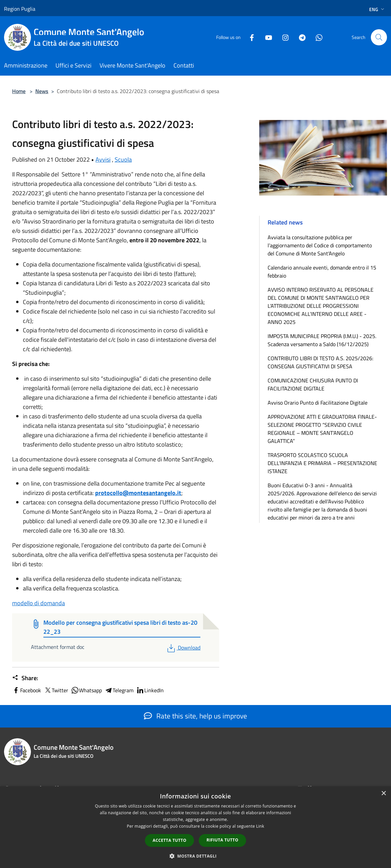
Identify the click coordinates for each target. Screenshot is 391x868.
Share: (25, 678)
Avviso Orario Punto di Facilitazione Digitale (318, 403)
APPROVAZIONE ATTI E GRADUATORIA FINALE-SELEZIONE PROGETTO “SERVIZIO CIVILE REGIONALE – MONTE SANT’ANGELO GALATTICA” (322, 429)
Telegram (119, 690)
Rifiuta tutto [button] (222, 840)
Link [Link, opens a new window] (260, 826)
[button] (196, 856)
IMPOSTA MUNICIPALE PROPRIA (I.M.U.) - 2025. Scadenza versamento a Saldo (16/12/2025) (322, 340)
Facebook (27, 690)
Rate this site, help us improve (195, 716)
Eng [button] (377, 9)
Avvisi (103, 159)
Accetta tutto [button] (169, 840)
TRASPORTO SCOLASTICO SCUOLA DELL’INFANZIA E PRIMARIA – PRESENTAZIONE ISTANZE (322, 463)
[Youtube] (266, 37)
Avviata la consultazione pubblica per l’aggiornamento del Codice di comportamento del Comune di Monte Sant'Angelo (320, 245)
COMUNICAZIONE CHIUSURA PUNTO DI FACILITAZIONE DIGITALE (313, 384)
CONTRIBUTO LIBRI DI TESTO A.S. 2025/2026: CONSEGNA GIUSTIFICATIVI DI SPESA (320, 362)
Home (19, 91)
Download (183, 648)
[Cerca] (379, 37)
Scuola (123, 159)
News (42, 91)
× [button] (383, 794)
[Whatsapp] (316, 37)
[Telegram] (300, 37)
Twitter (56, 690)
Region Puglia (20, 9)
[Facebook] (249, 37)
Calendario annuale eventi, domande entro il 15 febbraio (322, 272)
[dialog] (195, 827)
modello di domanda (38, 603)
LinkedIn (150, 690)
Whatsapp (86, 690)
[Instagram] (283, 37)
